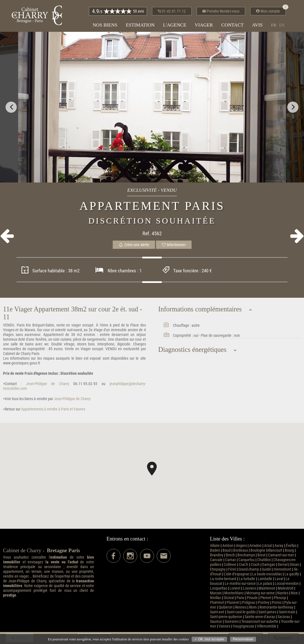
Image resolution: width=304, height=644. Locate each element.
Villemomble (267, 626)
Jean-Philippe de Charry (46, 384)
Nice (294, 593)
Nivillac (216, 598)
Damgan (269, 565)
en (282, 25)
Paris (240, 598)
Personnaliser (243, 639)
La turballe (247, 579)
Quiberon (226, 607)
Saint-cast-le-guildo (241, 612)
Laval (279, 579)
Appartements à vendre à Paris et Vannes (53, 409)
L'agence (175, 25)
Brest (261, 555)
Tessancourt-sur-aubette (260, 622)
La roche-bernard (223, 579)
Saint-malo (287, 612)
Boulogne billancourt (266, 550)
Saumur (216, 622)
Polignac (249, 603)
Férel (232, 569)
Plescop (280, 598)
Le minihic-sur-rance (240, 584)
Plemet (266, 598)
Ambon (228, 546)
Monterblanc (234, 593)
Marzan (216, 593)
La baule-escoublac (267, 574)
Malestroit (286, 588)
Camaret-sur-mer (281, 555)
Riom (253, 607)
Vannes (225, 626)
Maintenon (267, 588)
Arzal (268, 546)
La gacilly (292, 574)
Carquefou (247, 560)
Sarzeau (284, 617)
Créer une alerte (134, 245)
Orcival (229, 598)
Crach (255, 565)
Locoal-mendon (287, 584)
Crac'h (243, 565)
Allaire (215, 546)
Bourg (289, 550)
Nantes (283, 593)
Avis (257, 25)
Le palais (265, 584)
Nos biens (105, 25)
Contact (232, 25)
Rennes (241, 607)
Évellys (291, 546)
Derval (283, 565)
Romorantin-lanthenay (276, 607)
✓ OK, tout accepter (209, 639)
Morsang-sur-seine (260, 593)
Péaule (252, 598)
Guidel (266, 569)
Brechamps (246, 555)
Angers (241, 546)
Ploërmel (217, 603)
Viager (204, 25)
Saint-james (267, 612)
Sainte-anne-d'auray (260, 617)
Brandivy (217, 555)
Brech (230, 555)
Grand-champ (249, 569)
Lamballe (265, 579)
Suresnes (232, 622)
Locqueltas (219, 588)
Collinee (230, 565)
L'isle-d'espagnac (237, 574)
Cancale (216, 560)
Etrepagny (218, 569)
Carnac (231, 560)
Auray (279, 546)
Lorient (235, 588)
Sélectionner (174, 245)
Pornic (277, 603)
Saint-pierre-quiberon (226, 617)
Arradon (255, 546)
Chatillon (264, 560)
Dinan (295, 565)
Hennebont (283, 569)
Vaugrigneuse (244, 626)
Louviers (249, 588)
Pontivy (264, 603)
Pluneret (233, 603)
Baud (227, 550)
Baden (215, 550)
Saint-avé (217, 612)
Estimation (140, 25)
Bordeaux (241, 550)
